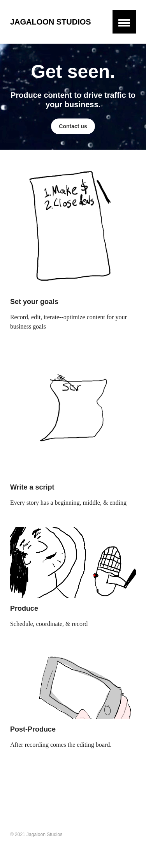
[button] (124, 22)
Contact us (73, 126)
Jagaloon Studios (51, 22)
